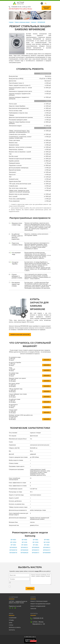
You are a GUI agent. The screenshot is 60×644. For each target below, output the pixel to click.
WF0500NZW (24, 550)
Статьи (11, 625)
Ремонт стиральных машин (22, 22)
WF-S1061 (36, 542)
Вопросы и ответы (15, 627)
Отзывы (11, 620)
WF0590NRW (47, 552)
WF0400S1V (24, 547)
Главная (11, 22)
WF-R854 (13, 539)
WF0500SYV (36, 550)
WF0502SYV (47, 550)
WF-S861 (36, 545)
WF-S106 (24, 542)
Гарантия (33, 608)
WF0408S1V (47, 547)
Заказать (47, 359)
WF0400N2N (13, 547)
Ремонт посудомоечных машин (40, 604)
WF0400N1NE (41, 22)
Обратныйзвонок (46, 8)
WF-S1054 (13, 542)
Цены (11, 622)
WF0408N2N (36, 547)
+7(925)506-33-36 (16, 7)
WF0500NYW (13, 550)
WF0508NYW (13, 552)
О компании (13, 618)
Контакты (12, 630)
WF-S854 (13, 545)
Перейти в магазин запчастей (20, 334)
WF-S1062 (47, 542)
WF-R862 (47, 539)
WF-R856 (24, 539)
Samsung (34, 22)
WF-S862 (47, 545)
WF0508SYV (36, 552)
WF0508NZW (24, 552)
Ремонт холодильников (38, 606)
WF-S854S (24, 545)
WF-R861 (36, 539)
